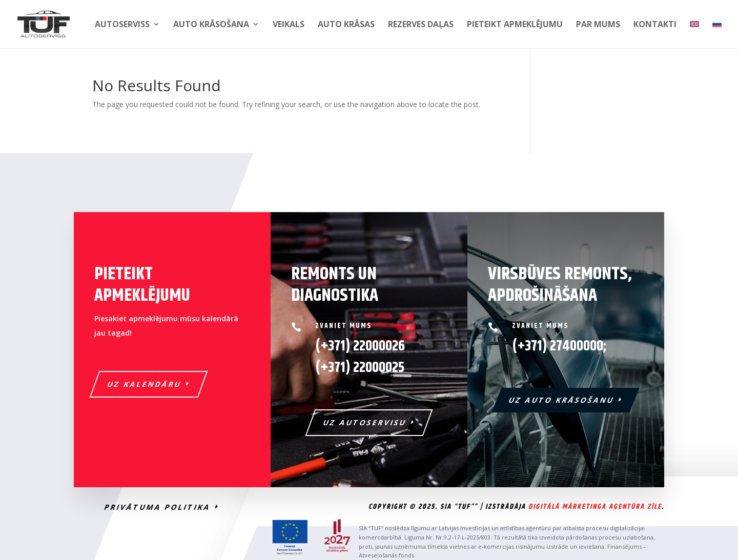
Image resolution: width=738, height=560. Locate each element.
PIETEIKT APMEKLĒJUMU (515, 25)
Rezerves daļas (421, 25)
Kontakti (655, 25)
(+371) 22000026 (360, 346)
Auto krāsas (346, 25)
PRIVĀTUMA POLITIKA (158, 507)
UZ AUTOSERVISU (365, 422)
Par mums (598, 25)
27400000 (577, 346)
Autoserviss (122, 25)
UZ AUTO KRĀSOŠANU (562, 400)
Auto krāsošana (211, 25)
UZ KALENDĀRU (145, 384)
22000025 (360, 368)
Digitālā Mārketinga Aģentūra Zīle (595, 507)
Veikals (289, 25)
